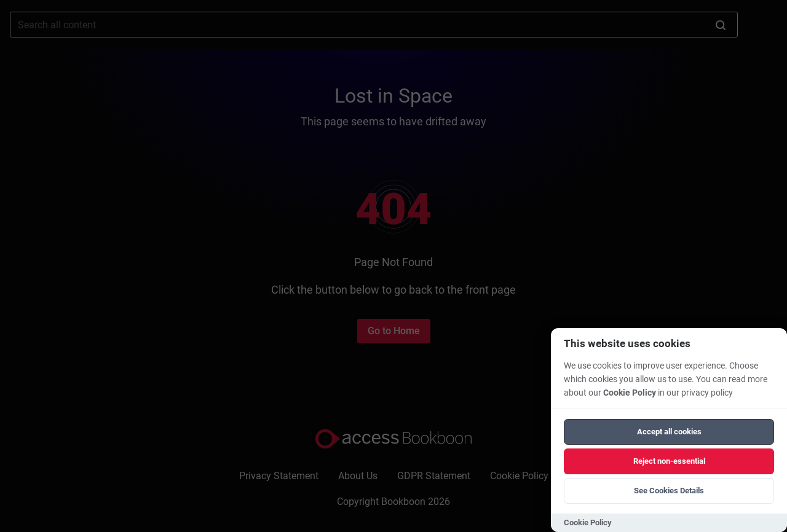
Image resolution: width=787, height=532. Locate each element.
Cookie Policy (630, 393)
